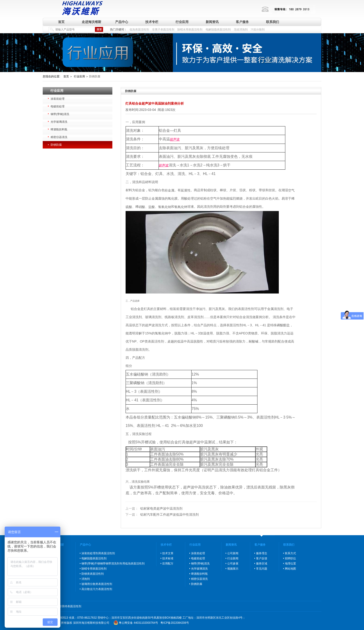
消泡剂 (86, 579)
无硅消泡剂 (241, 30)
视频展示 (233, 569)
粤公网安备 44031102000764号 (138, 623)
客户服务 (242, 22)
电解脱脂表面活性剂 (218, 30)
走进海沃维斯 (91, 22)
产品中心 (122, 22)
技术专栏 (152, 22)
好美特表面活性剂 (70, 606)
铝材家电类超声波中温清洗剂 (154, 509)
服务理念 (262, 553)
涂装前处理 (58, 99)
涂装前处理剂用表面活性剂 (98, 553)
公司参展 (233, 564)
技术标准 (168, 558)
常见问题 (262, 569)
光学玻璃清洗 (59, 122)
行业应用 (182, 22)
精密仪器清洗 (59, 137)
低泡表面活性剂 (139, 30)
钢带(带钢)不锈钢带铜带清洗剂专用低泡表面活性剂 (113, 564)
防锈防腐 (56, 145)
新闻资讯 (212, 22)
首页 (61, 22)
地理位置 (290, 564)
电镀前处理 (58, 106)
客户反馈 (262, 558)
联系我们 (273, 22)
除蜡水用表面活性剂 (190, 30)
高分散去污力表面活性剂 (97, 589)
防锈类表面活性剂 (93, 574)
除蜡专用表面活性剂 (94, 569)
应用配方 (168, 564)
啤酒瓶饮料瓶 (59, 129)
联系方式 (290, 553)
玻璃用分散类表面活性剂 (97, 584)
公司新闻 (233, 553)
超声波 (175, 139)
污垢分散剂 (258, 30)
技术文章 (168, 553)
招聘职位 (290, 558)
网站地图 (290, 569)
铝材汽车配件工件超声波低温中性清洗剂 (162, 515)
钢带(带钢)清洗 (60, 114)
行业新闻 (233, 558)
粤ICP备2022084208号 (175, 623)
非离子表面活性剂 (163, 30)
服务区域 (262, 564)
